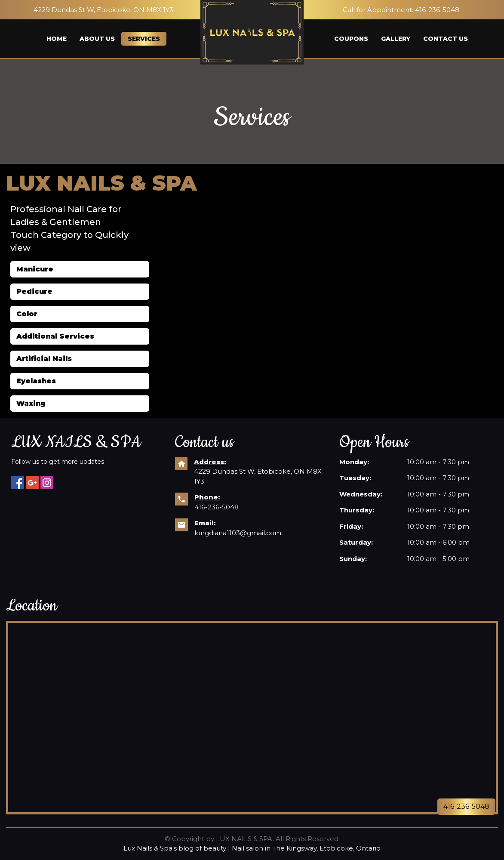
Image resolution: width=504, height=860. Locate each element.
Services (144, 39)
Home (57, 39)
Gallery (396, 39)
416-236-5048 (437, 10)
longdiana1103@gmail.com (238, 533)
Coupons (351, 39)
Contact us (446, 39)
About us (97, 39)
